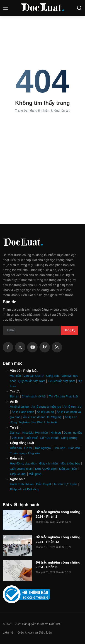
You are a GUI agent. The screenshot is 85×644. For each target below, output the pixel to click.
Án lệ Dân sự (45, 412)
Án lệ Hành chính (23, 412)
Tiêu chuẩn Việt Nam (61, 381)
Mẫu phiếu (36, 474)
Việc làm (17, 438)
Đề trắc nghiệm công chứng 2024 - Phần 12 (58, 539)
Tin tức (15, 391)
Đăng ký (69, 330)
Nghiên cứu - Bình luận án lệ (38, 422)
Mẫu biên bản (68, 469)
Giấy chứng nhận (21, 469)
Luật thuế (32, 438)
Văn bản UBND (34, 376)
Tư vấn (15, 427)
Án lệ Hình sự (73, 407)
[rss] (57, 347)
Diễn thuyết (44, 484)
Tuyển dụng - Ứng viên (25, 453)
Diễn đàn (16, 448)
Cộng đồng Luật (22, 443)
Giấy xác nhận (49, 463)
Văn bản (15, 376)
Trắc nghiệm (42, 448)
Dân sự (15, 433)
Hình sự (56, 433)
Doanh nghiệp (73, 433)
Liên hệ (8, 632)
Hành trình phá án (22, 484)
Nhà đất (27, 433)
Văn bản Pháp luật (24, 371)
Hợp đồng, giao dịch (23, 463)
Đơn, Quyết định (46, 469)
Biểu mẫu (17, 458)
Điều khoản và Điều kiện (35, 632)
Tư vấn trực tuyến (65, 484)
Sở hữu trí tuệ (49, 438)
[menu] (6, 8)
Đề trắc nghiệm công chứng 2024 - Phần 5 (58, 565)
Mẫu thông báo (70, 463)
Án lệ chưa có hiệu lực (46, 407)
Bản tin (15, 396)
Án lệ (14, 402)
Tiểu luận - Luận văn (67, 448)
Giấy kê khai (18, 474)
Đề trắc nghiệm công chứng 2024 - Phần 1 (58, 514)
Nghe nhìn (18, 479)
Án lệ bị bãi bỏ (19, 407)
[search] (79, 8)
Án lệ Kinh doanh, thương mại (43, 417)
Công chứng (69, 438)
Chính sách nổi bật (34, 396)
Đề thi (28, 448)
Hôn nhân (41, 433)
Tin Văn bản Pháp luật (63, 396)
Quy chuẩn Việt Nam (32, 381)
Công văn (53, 376)
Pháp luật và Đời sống (25, 489)
